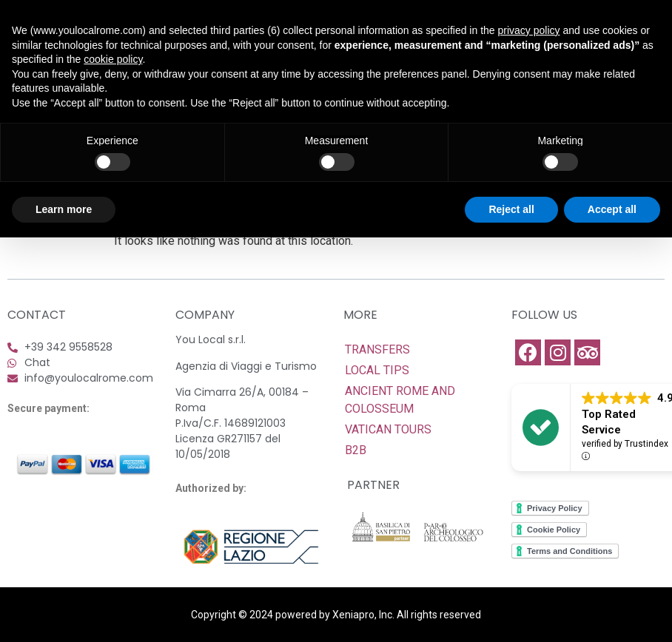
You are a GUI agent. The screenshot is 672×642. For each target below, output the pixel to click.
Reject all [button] (511, 209)
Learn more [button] (64, 209)
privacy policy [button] (528, 30)
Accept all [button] (612, 209)
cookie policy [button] (113, 59)
